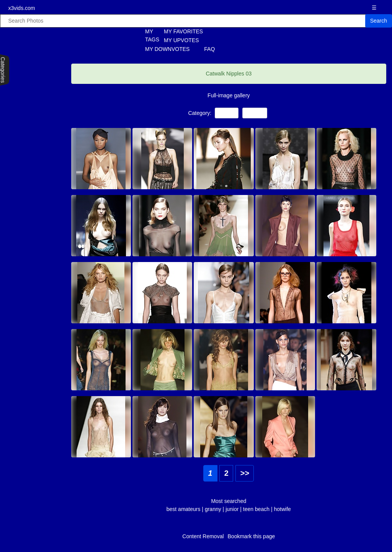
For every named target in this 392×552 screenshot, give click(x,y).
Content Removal (203, 536)
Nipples (255, 113)
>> (245, 473)
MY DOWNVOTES (167, 49)
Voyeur (227, 113)
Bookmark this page (252, 536)
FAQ (209, 49)
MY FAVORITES (183, 31)
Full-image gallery (229, 95)
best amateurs (184, 509)
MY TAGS (148, 35)
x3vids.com (21, 8)
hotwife (283, 509)
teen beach (256, 509)
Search (379, 21)
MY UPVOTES (181, 40)
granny (213, 509)
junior (232, 509)
